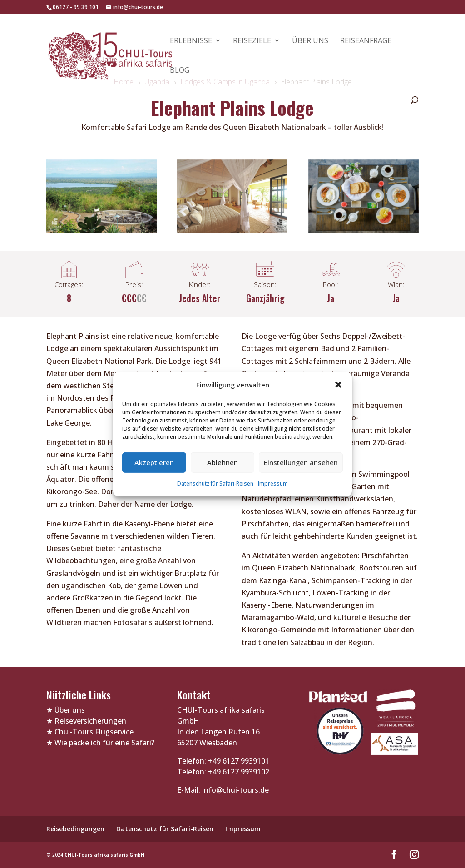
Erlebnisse (191, 41)
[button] (338, 385)
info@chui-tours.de (235, 790)
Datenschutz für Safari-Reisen (215, 484)
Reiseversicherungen (90, 721)
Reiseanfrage (366, 41)
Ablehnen (223, 462)
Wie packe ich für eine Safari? (104, 743)
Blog (180, 71)
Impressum (273, 484)
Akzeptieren (154, 462)
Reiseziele (252, 41)
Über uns (310, 41)
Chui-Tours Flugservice (94, 732)
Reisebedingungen (75, 829)
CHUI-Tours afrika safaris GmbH (104, 855)
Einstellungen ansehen (301, 462)
